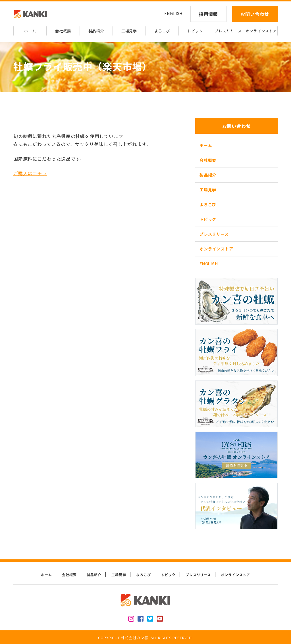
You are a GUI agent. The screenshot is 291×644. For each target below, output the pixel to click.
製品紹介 (96, 31)
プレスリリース (228, 31)
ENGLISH (173, 13)
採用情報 (208, 14)
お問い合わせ (255, 14)
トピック (195, 31)
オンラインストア (261, 31)
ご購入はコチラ (30, 173)
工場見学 (129, 31)
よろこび (162, 31)
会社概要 (63, 31)
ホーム (30, 31)
